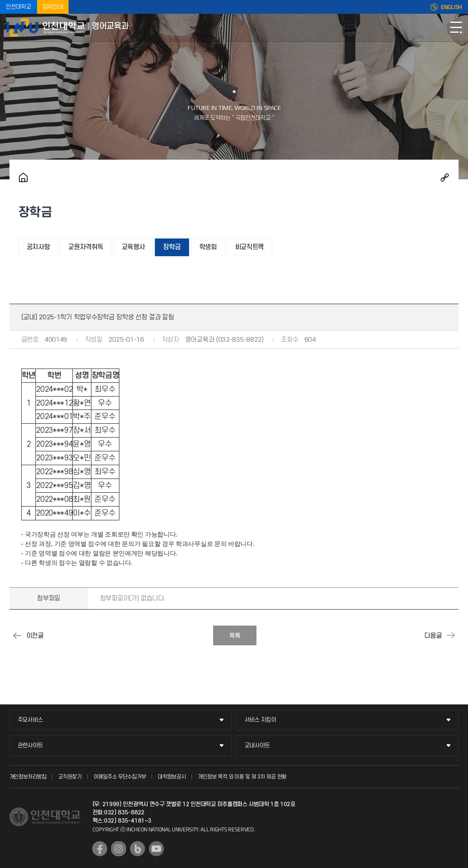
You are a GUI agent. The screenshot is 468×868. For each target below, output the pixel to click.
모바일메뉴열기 (456, 28)
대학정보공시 (172, 777)
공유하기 (445, 177)
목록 (235, 636)
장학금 (172, 247)
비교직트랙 (250, 247)
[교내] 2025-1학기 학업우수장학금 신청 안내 (17, 635)
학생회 (208, 247)
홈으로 (23, 177)
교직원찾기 (70, 777)
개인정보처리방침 (28, 777)
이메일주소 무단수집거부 (120, 777)
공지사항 (38, 247)
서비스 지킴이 (260, 720)
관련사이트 (30, 746)
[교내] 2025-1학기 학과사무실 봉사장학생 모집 (451, 635)
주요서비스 (30, 720)
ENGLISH (451, 7)
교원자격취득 (85, 247)
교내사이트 (257, 746)
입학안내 (53, 7)
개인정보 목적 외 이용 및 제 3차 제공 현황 (242, 777)
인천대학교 (19, 7)
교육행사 (133, 247)
